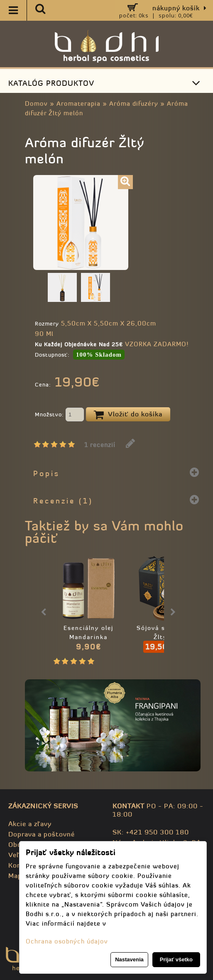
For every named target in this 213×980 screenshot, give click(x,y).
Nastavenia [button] (129, 959)
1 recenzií (100, 445)
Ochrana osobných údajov (67, 941)
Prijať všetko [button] (176, 959)
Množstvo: (59, 415)
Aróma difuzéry (134, 103)
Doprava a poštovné (42, 834)
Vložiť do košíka (128, 415)
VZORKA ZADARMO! (157, 344)
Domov (36, 103)
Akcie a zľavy (30, 824)
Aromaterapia (78, 103)
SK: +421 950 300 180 (151, 832)
